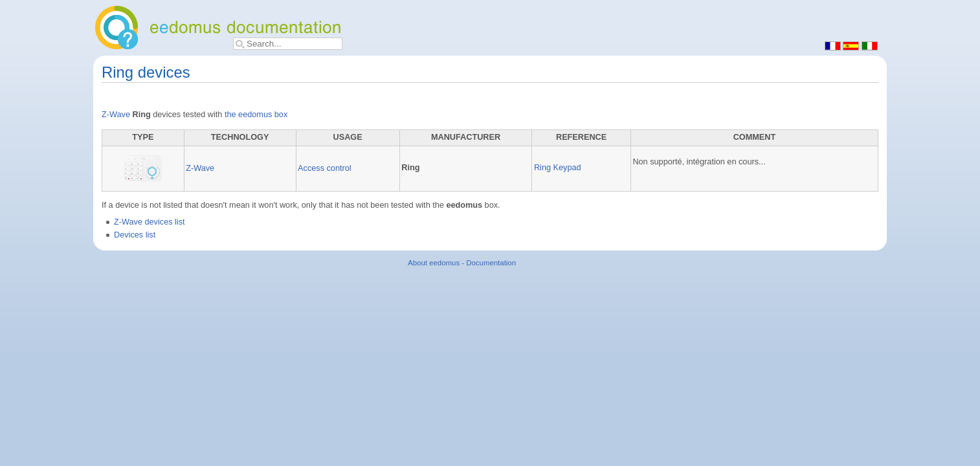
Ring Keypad (558, 168)
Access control (325, 168)
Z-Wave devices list (150, 222)
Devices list (135, 235)
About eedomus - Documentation (462, 263)
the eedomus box (256, 115)
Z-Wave (116, 115)
